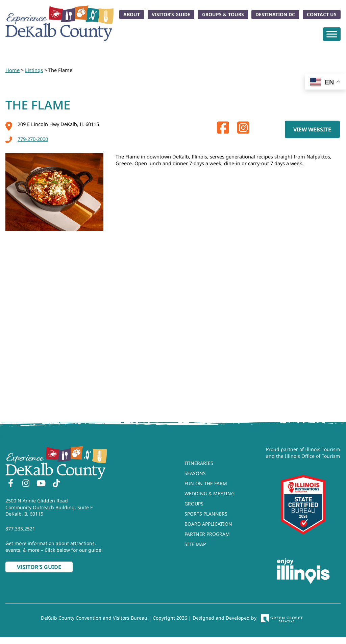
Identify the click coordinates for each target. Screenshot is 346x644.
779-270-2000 (27, 139)
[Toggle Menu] (332, 34)
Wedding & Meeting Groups (209, 499)
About (132, 14)
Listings (34, 70)
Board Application (208, 524)
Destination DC (275, 14)
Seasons (195, 473)
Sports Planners (206, 514)
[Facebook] (10, 484)
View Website (312, 129)
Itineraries (199, 463)
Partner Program (207, 534)
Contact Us (322, 14)
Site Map (195, 544)
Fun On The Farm (206, 483)
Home (13, 70)
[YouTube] (41, 484)
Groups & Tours (223, 14)
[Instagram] (26, 484)
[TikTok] (56, 484)
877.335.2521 (20, 529)
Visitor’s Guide (171, 14)
